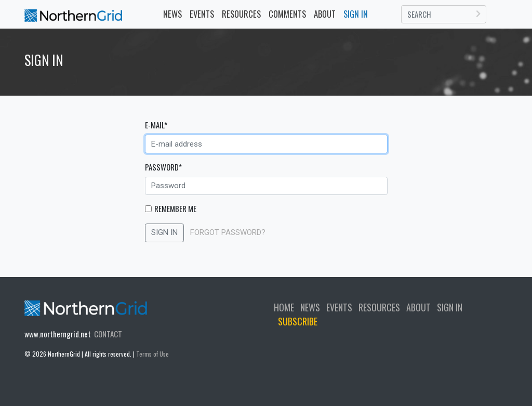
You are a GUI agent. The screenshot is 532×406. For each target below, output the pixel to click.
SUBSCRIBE (298, 321)
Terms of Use (152, 354)
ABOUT (418, 307)
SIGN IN (164, 232)
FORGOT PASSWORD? (228, 232)
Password (163, 167)
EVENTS (204, 14)
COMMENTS (287, 14)
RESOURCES (241, 14)
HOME (284, 307)
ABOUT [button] (325, 14)
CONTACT (108, 334)
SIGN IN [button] (356, 14)
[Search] (444, 15)
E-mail (156, 125)
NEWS (172, 14)
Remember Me (175, 208)
